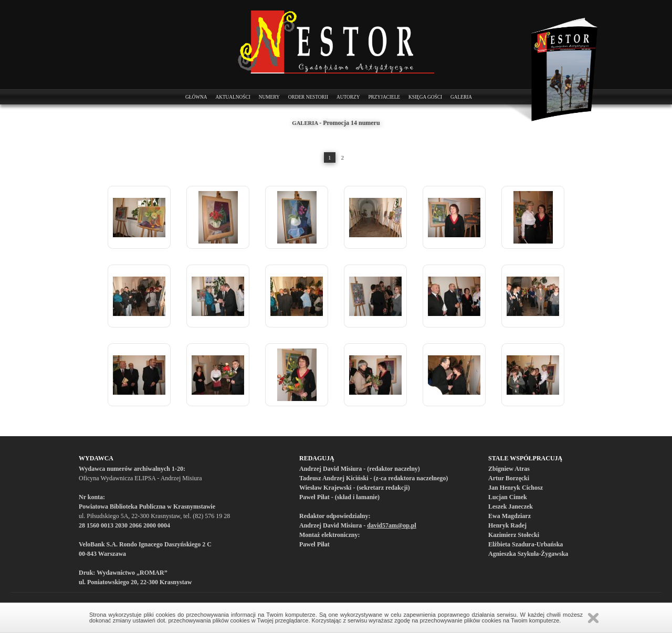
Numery (269, 97)
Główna (196, 97)
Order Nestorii (308, 97)
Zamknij (593, 618)
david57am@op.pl (392, 525)
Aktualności (233, 97)
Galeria (461, 97)
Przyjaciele (384, 97)
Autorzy (348, 97)
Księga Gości (425, 97)
